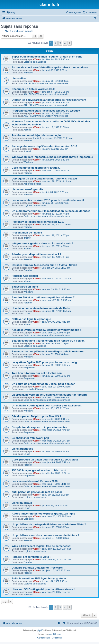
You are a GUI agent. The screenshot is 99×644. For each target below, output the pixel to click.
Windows (28, 73)
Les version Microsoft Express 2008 (35, 481)
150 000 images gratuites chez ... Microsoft (39, 470)
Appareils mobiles (32, 184)
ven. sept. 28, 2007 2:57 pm (56, 592)
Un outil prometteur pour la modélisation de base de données (51, 211)
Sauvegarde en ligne (25, 287)
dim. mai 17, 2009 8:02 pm (55, 397)
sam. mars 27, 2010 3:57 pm (56, 300)
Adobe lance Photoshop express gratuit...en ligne (43, 514)
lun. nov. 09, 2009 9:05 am (55, 354)
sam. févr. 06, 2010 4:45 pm (56, 322)
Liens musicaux (22, 503)
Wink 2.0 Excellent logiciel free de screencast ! (42, 546)
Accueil (27, 130)
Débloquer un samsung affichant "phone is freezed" (45, 179)
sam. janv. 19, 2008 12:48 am (57, 549)
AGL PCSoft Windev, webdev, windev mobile (46, 83)
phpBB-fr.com (55, 634)
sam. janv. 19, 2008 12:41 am (57, 560)
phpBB (40, 630)
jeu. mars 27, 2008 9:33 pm (56, 538)
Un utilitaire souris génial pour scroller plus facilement (47, 406)
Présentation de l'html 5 (27, 233)
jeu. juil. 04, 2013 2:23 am (55, 192)
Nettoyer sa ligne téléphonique (31, 319)
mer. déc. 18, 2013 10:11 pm (56, 181)
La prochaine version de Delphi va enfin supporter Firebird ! (50, 395)
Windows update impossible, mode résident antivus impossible (52, 157)
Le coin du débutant (33, 389)
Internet (27, 238)
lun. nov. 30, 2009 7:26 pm (55, 343)
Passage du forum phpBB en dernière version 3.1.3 (44, 146)
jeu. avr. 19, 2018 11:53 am (56, 127)
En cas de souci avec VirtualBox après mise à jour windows (50, 67)
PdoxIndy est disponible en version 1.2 (37, 254)
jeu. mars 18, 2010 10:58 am (56, 311)
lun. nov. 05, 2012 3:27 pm (55, 203)
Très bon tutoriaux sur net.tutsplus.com (37, 373)
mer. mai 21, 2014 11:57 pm (56, 170)
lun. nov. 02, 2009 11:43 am (56, 376)
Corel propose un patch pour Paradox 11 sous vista (45, 460)
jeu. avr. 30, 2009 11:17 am (56, 408)
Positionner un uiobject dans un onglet (37, 135)
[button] (70, 43)
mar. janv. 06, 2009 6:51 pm (56, 462)
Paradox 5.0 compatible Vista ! (31, 557)
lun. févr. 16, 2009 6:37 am (55, 451)
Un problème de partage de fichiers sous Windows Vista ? (49, 524)
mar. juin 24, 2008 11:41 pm (56, 484)
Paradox (28, 141)
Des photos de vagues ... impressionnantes (39, 427)
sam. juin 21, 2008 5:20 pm (56, 495)
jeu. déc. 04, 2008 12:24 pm (56, 473)
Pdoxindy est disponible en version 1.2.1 (38, 222)
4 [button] (65, 43)
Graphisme (29, 367)
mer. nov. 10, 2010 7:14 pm (56, 257)
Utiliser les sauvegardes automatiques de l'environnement (49, 100)
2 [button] (56, 43)
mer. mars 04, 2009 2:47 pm (56, 441)
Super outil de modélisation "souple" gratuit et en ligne (47, 57)
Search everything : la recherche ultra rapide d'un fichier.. (48, 341)
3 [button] (60, 43)
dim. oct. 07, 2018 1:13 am (55, 92)
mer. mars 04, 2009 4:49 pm (56, 430)
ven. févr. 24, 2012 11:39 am (56, 225)
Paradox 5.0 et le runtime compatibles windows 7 (43, 297)
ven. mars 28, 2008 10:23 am (57, 516)
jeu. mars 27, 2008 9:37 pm (56, 527)
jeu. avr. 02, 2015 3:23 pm (55, 149)
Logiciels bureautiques (35, 62)
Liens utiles (19, 78)
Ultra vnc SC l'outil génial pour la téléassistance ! (43, 589)
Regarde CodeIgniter (25, 276)
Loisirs (27, 313)
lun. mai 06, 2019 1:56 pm (55, 70)
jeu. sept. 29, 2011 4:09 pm (56, 246)
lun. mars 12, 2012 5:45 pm (56, 214)
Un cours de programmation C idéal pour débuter (43, 384)
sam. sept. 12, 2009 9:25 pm (56, 387)
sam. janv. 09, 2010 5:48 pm (56, 333)
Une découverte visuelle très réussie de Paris (41, 308)
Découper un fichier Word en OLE (33, 89)
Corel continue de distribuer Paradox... (37, 168)
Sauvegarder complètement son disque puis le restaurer (48, 351)
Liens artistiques (22, 449)
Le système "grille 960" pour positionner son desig (44, 362)
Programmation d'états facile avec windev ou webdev (46, 111)
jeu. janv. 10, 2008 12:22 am (56, 570)
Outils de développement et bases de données (47, 216)
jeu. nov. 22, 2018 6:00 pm (55, 81)
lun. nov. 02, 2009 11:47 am (56, 365)
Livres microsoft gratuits (28, 189)
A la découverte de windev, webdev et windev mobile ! (46, 330)
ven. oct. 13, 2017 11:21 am (59, 138)
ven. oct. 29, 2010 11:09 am (56, 268)
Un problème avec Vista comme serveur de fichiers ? (46, 535)
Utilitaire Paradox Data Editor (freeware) (37, 568)
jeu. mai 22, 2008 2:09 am (55, 506)
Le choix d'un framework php (30, 438)
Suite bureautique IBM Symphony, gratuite (39, 578)
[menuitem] (11, 12)
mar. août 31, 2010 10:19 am (57, 279)
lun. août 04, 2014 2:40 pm (56, 160)
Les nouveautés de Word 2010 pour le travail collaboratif (48, 200)
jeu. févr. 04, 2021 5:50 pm (55, 59)
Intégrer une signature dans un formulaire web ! (42, 243)
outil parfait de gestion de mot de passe (37, 492)
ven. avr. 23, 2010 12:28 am (56, 289)
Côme (37, 59)
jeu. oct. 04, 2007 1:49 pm (55, 581)
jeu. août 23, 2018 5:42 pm (56, 103)
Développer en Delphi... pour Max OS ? (37, 416)
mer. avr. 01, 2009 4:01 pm (56, 419)
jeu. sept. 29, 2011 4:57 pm (56, 235)
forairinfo (38, 138)
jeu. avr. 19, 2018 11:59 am (56, 113)
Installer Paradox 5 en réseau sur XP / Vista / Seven (44, 265)
